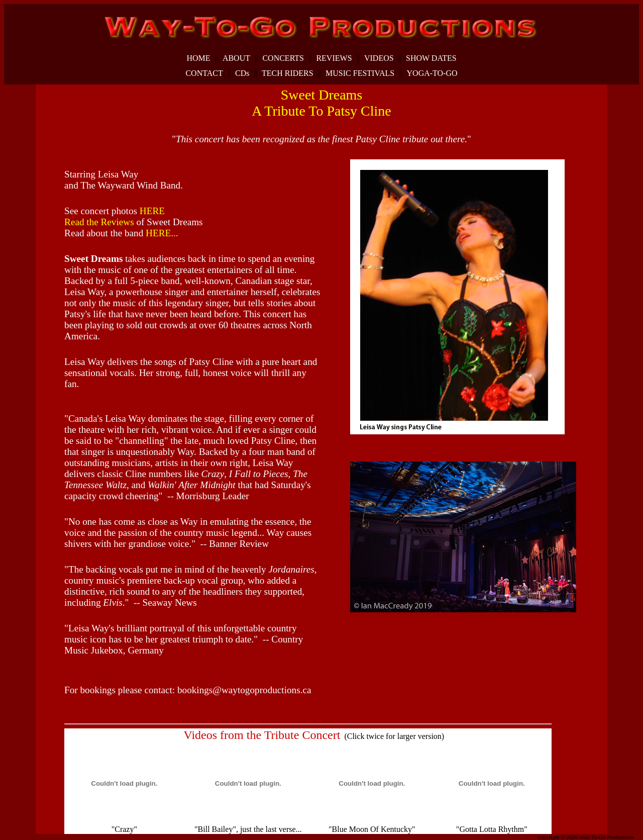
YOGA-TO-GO (432, 73)
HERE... (162, 233)
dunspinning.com (57, 835)
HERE (152, 211)
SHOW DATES (431, 58)
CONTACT (204, 73)
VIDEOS (379, 58)
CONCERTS (283, 58)
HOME (198, 58)
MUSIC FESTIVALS (360, 73)
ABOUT (236, 58)
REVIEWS (334, 58)
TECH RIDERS (288, 73)
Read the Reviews (99, 222)
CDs (242, 73)
